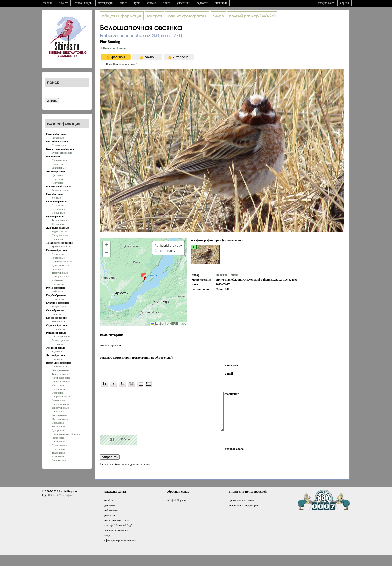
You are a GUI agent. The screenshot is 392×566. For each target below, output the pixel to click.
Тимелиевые (59, 426)
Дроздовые (58, 423)
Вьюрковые (58, 456)
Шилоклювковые (62, 261)
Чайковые (57, 280)
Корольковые (59, 415)
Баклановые (59, 168)
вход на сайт (326, 3)
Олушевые (58, 164)
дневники (221, 3)
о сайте (64, 3)
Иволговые (58, 385)
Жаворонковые (60, 370)
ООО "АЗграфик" (62, 503)
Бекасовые (58, 269)
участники (184, 3)
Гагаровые (58, 138)
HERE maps (178, 324)
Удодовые (57, 351)
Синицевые (58, 441)
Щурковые (58, 344)
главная (48, 3)
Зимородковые (60, 340)
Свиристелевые (61, 396)
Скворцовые (59, 389)
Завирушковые (60, 408)
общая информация (122, 16)
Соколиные (58, 213)
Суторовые (58, 430)
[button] (144, 277)
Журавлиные (59, 231)
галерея (154, 16)
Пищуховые (59, 449)
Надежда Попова (114, 48)
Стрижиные (59, 329)
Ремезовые (58, 438)
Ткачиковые (59, 453)
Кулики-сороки (60, 265)
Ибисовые (58, 179)
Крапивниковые (61, 404)
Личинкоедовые (61, 378)
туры (137, 3)
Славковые (58, 411)
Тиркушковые (60, 273)
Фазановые (58, 224)
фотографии (106, 3)
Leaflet (158, 324)
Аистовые (57, 183)
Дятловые (57, 359)
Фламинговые (60, 190)
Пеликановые (60, 160)
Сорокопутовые (61, 381)
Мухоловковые (60, 419)
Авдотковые (59, 254)
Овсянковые (59, 460)
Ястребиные (59, 209)
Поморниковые (61, 276)
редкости (202, 3)
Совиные (57, 314)
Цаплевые (57, 175)
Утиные (56, 198)
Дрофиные (58, 239)
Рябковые (57, 291)
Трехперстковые (61, 246)
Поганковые (59, 145)
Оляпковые (58, 400)
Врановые (58, 393)
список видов (83, 3)
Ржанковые (58, 258)
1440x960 (252, 16)
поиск (167, 3)
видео (124, 3)
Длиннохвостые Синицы (66, 434)
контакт (152, 3)
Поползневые (60, 445)
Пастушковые (60, 235)
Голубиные (58, 299)
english (345, 3)
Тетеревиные (59, 220)
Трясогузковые (60, 374)
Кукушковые (59, 306)
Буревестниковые (62, 153)
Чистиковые (59, 284)
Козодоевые (59, 321)
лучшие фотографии (187, 16)
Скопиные (58, 205)
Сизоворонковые (61, 336)
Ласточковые (59, 366)
